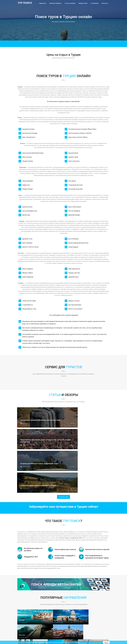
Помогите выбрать (55, 3)
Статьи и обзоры (70, 3)
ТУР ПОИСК (25, 3)
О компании (95, 3)
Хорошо (106, 642)
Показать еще (64, 454)
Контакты (105, 3)
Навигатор (43, 3)
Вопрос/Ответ (83, 3)
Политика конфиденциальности (26, 632)
